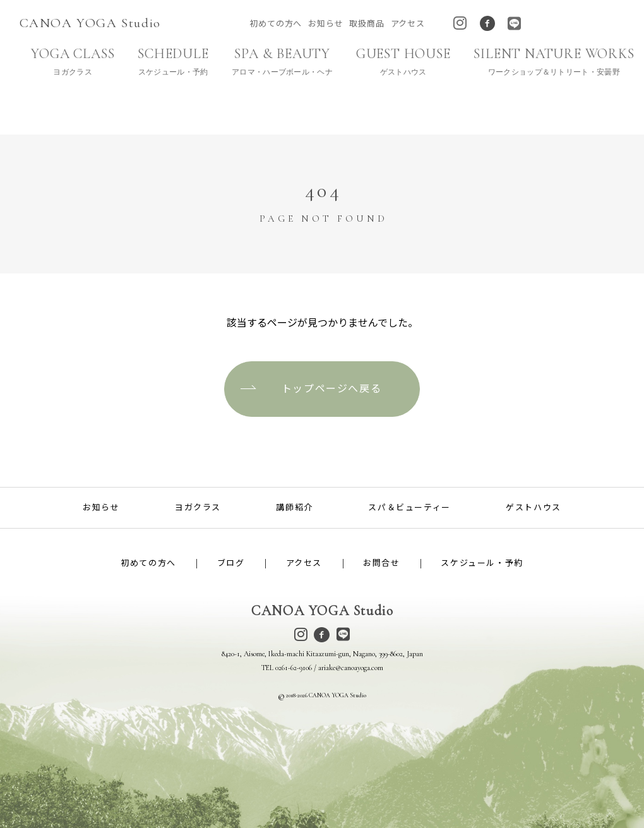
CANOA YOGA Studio (90, 23)
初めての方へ (276, 24)
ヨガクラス (198, 507)
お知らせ (325, 24)
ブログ (231, 563)
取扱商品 (367, 24)
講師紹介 (294, 507)
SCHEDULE (173, 62)
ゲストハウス (534, 507)
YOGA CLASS (73, 62)
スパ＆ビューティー (409, 507)
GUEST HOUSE (403, 62)
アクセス (408, 24)
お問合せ (381, 563)
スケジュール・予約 (482, 563)
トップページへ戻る (331, 389)
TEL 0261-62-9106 (287, 668)
